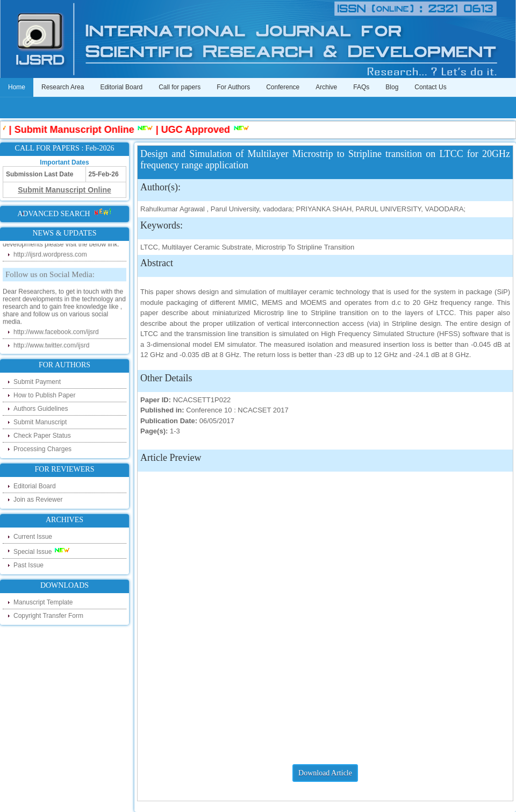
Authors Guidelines (41, 409)
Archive (326, 87)
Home (17, 87)
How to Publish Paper (44, 395)
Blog (392, 87)
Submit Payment (37, 382)
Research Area (63, 87)
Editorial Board (121, 87)
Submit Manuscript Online (77, 130)
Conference (283, 87)
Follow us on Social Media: (50, 276)
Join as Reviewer (38, 500)
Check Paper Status (42, 436)
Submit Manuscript (40, 422)
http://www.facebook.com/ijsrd (56, 333)
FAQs (361, 87)
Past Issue (28, 565)
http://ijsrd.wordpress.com (50, 256)
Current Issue (33, 537)
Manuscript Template (43, 602)
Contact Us (430, 87)
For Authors (233, 87)
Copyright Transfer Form (48, 616)
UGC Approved (198, 130)
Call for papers (180, 87)
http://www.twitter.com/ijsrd (51, 347)
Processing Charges (42, 449)
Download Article (325, 773)
